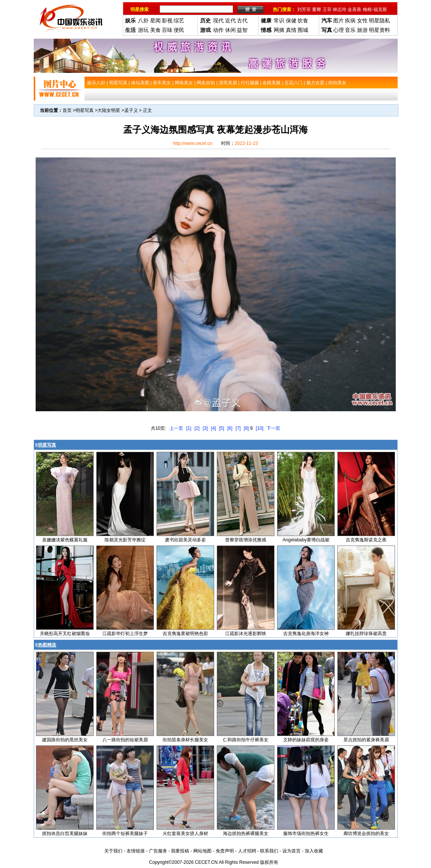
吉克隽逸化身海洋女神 (306, 634)
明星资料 (379, 30)
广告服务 (158, 851)
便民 (179, 30)
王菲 (327, 9)
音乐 (350, 30)
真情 (291, 30)
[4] (213, 428)
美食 (155, 30)
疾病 (350, 20)
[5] (222, 428)
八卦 (143, 20)
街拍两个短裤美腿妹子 (125, 833)
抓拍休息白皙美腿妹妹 (65, 833)
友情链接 (136, 851)
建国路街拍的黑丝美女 (65, 740)
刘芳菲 (304, 9)
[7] (238, 428)
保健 (291, 20)
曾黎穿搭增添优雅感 (246, 540)
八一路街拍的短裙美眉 (125, 740)
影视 (167, 20)
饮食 (303, 20)
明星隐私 (379, 20)
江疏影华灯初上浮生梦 (125, 634)
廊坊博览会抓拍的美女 (366, 833)
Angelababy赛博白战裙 (306, 540)
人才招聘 (247, 851)
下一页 (273, 428)
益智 (242, 30)
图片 (339, 20)
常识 (279, 20)
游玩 (143, 30)
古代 (242, 20)
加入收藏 (314, 851)
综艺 (179, 20)
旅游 (362, 30)
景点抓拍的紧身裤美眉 (366, 740)
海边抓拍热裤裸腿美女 (246, 833)
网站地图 (202, 851)
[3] (205, 428)
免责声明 (225, 851)
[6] (230, 428)
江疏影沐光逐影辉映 (246, 634)
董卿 (317, 9)
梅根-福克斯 (375, 9)
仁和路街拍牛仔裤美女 (246, 740)
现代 (218, 20)
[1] (189, 428)
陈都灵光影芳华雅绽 (125, 540)
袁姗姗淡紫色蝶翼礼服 (65, 540)
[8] (246, 428)
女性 (362, 20)
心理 (339, 30)
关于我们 (113, 851)
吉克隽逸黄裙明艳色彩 (185, 634)
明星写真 (85, 110)
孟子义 (131, 110)
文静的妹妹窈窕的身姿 (306, 740)
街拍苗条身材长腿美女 (185, 740)
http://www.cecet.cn (192, 143)
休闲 (230, 30)
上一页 (176, 428)
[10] (260, 428)
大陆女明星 (109, 110)
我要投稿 (180, 851)
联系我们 (269, 851)
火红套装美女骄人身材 (185, 833)
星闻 (155, 20)
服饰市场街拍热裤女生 (306, 833)
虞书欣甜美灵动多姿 (185, 540)
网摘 (279, 30)
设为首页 (292, 851)
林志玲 (340, 9)
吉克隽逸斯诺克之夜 (366, 540)
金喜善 (354, 9)
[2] (197, 428)
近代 (230, 20)
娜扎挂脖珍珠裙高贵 (366, 634)
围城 (303, 30)
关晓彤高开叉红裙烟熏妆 (65, 634)
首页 (67, 110)
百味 (167, 30)
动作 (218, 30)
